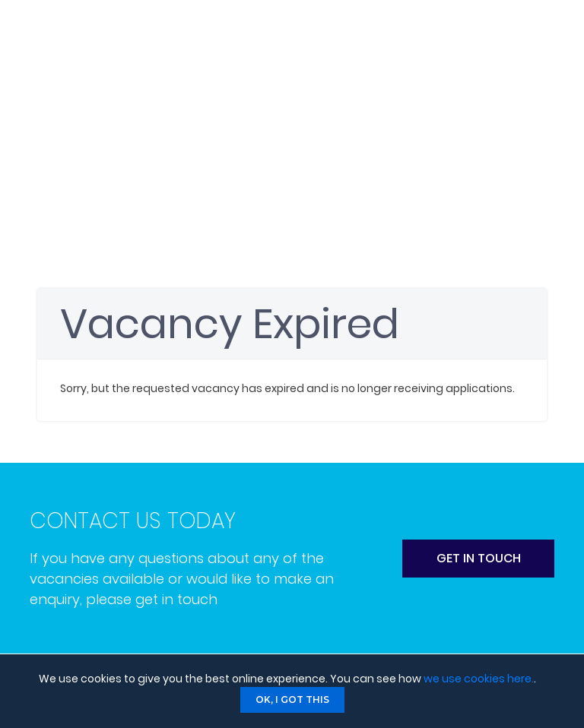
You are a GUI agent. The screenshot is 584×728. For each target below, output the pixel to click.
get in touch (479, 558)
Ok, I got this (292, 700)
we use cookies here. (479, 679)
